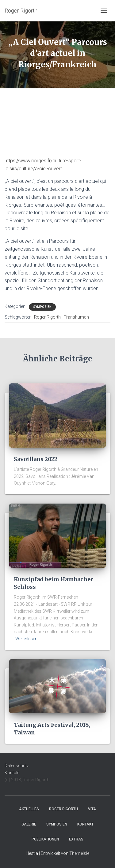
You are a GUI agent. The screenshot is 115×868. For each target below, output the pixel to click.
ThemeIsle (79, 853)
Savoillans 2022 (36, 459)
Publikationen (45, 839)
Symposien (42, 307)
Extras (76, 839)
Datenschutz (17, 766)
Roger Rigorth (47, 317)
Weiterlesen (26, 639)
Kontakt (12, 773)
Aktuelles (29, 809)
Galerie (29, 824)
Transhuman (76, 317)
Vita (92, 809)
